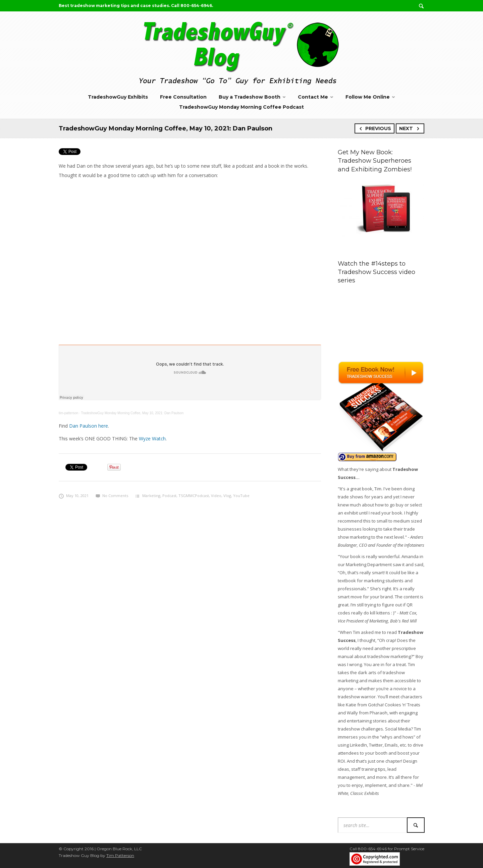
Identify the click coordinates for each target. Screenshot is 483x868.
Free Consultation (183, 97)
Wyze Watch (152, 439)
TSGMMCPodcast (194, 496)
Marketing (151, 496)
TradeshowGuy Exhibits (118, 97)
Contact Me (313, 97)
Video (216, 496)
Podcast (169, 496)
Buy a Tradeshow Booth (250, 97)
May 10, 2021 (74, 496)
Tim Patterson (120, 855)
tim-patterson (68, 413)
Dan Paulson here (89, 426)
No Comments (112, 496)
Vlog (227, 496)
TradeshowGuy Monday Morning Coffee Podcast (241, 107)
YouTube (241, 496)
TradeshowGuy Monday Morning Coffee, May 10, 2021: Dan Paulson (132, 413)
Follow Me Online (368, 97)
